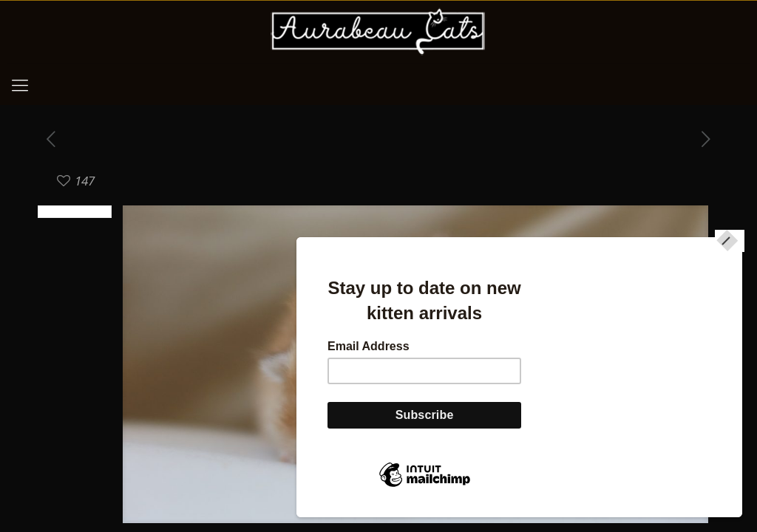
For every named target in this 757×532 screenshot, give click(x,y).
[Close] (730, 259)
